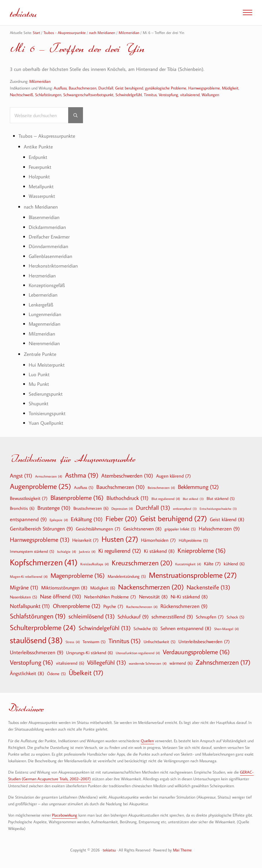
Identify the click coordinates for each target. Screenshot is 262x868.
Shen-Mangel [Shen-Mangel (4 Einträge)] (226, 629)
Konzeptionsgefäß (47, 286)
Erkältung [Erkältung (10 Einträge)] (87, 519)
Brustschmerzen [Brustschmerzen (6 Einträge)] (91, 508)
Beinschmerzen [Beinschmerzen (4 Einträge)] (161, 488)
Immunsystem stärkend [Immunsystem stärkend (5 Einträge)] (32, 551)
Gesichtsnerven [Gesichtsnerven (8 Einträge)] (142, 529)
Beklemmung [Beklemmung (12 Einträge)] (198, 487)
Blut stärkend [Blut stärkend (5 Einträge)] (221, 498)
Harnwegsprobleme (204, 88)
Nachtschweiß (21, 95)
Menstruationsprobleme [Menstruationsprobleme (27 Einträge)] (193, 575)
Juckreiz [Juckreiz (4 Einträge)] (87, 551)
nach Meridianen (41, 207)
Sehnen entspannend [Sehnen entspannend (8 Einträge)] (186, 628)
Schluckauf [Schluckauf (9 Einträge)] (133, 617)
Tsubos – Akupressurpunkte (47, 136)
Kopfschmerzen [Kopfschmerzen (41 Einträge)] (44, 562)
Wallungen (210, 95)
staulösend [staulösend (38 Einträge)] (36, 640)
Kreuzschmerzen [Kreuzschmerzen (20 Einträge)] (142, 563)
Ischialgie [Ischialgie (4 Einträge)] (67, 551)
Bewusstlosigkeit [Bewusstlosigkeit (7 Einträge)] (29, 498)
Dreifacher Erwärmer (49, 237)
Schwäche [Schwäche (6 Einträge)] (146, 628)
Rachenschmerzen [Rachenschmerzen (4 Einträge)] (142, 607)
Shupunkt (39, 404)
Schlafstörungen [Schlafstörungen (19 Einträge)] (38, 616)
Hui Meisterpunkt (47, 365)
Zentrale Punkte (40, 354)
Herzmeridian (42, 276)
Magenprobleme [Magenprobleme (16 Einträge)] (78, 575)
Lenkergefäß (41, 305)
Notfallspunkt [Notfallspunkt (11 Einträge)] (30, 606)
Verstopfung (168, 95)
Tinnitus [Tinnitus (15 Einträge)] (125, 641)
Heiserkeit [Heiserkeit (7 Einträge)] (85, 540)
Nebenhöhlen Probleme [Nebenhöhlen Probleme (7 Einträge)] (110, 597)
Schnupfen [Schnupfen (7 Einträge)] (210, 617)
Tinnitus (150, 95)
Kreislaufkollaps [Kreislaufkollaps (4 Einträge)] (95, 564)
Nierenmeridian (44, 344)
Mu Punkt (39, 384)
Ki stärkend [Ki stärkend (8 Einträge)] (159, 551)
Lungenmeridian (45, 315)
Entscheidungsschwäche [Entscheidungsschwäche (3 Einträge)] (218, 509)
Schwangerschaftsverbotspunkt (88, 95)
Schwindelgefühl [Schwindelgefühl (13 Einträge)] (105, 628)
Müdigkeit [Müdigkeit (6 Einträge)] (103, 588)
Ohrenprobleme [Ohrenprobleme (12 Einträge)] (77, 606)
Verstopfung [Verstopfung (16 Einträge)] (31, 662)
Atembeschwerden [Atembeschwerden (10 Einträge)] (127, 476)
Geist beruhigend (129, 88)
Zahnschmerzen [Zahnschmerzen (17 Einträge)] (223, 662)
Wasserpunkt (42, 197)
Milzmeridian (40, 81)
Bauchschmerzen (83, 88)
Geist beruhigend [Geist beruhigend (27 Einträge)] (173, 519)
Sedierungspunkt (46, 394)
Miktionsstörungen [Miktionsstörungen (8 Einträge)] (64, 588)
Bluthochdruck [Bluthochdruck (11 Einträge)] (128, 498)
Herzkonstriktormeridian (53, 266)
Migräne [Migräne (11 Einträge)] (24, 587)
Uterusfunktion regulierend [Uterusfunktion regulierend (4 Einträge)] (138, 653)
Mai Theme (182, 850)
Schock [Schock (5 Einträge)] (235, 617)
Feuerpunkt (40, 167)
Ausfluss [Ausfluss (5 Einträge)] (84, 488)
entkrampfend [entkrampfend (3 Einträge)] (185, 509)
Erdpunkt (38, 158)
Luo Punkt (39, 375)
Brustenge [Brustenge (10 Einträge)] (54, 508)
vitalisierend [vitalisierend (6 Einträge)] (70, 663)
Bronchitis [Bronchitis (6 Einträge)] (22, 508)
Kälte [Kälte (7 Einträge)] (212, 564)
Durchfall (106, 88)
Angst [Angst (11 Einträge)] (21, 475)
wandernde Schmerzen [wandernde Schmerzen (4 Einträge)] (148, 663)
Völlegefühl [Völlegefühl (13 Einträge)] (106, 662)
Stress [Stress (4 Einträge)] (73, 642)
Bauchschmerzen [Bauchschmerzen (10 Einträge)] (121, 487)
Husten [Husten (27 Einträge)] (120, 539)
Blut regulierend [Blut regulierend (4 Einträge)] (166, 498)
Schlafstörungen (48, 95)
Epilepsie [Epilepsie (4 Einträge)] (59, 520)
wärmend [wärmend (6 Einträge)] (181, 663)
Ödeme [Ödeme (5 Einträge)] (56, 674)
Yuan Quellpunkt (46, 423)
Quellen (147, 741)
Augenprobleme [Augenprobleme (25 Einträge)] (40, 487)
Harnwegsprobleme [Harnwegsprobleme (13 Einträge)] (40, 540)
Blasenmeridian (44, 218)
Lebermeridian (43, 295)
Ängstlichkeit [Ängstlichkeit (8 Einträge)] (27, 674)
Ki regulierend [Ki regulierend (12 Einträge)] (120, 550)
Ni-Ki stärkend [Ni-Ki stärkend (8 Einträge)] (189, 597)
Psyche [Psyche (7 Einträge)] (113, 607)
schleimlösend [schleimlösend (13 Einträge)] (92, 616)
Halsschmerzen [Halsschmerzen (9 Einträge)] (219, 529)
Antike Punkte (38, 147)
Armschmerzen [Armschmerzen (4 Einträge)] (49, 476)
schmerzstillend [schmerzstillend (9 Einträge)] (172, 617)
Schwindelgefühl (129, 95)
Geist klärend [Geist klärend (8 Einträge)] (227, 519)
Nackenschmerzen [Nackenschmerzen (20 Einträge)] (151, 587)
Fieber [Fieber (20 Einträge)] (121, 519)
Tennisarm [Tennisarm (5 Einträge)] (94, 642)
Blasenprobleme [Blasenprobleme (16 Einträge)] (77, 498)
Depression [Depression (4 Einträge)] (122, 508)
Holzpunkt (39, 177)
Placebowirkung (65, 815)
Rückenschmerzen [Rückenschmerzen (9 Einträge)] (184, 607)
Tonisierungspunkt (47, 414)
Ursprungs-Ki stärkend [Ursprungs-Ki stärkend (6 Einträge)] (90, 653)
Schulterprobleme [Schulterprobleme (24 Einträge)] (43, 628)
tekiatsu (24, 12)
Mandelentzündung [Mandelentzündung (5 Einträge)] (127, 576)
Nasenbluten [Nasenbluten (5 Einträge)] (24, 597)
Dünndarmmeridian (48, 247)
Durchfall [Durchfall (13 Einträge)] (153, 508)
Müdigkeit (230, 88)
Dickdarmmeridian (47, 227)
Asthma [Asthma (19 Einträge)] (82, 475)
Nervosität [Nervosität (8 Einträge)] (153, 597)
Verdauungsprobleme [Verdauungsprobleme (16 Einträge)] (196, 652)
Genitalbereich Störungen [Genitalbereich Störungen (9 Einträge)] (41, 529)
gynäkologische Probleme (166, 88)
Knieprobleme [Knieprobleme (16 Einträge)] (202, 550)
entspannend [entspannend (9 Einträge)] (28, 520)
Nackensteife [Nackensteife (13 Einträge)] (208, 587)
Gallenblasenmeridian (50, 256)
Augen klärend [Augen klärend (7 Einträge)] (174, 476)
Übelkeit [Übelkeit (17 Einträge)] (86, 673)
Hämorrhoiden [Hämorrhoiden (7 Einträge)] (158, 540)
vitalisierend (190, 95)
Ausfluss (60, 88)
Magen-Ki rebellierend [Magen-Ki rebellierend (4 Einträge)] (29, 576)
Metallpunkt (41, 187)
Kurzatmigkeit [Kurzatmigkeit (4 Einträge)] (188, 564)
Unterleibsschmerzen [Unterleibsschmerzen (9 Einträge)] (37, 653)
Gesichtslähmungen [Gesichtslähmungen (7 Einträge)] (98, 529)
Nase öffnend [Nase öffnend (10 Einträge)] (61, 597)
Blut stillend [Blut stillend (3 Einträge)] (193, 499)
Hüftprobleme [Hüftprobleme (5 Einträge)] (193, 540)
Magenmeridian (45, 324)
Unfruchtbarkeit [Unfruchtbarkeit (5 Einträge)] (160, 642)
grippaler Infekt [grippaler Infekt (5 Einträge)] (180, 529)
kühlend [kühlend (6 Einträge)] (234, 564)
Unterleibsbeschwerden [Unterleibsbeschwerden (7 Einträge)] (204, 642)
